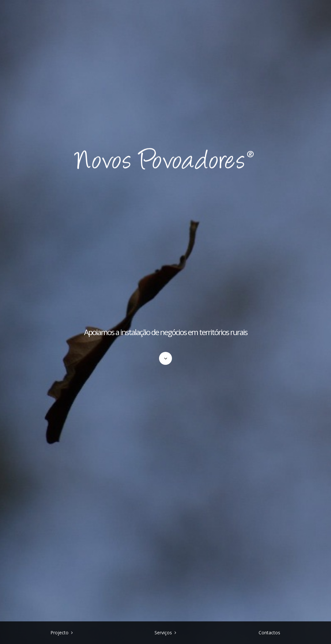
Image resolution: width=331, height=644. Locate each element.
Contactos (269, 633)
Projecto (59, 633)
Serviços (163, 633)
